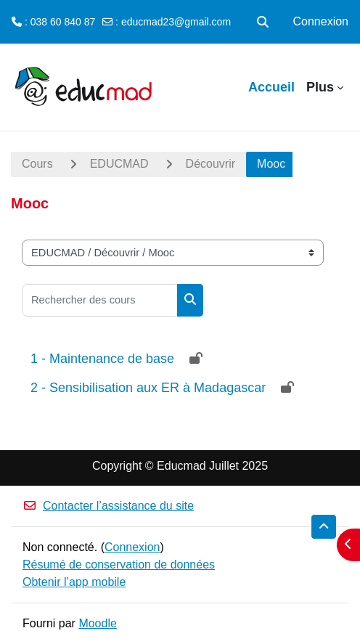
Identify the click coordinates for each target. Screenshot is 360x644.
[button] (263, 22)
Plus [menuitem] (320, 87)
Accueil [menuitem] (271, 87)
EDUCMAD (119, 164)
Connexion (321, 21)
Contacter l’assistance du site (108, 506)
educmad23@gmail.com (176, 22)
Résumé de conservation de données (119, 564)
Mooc (271, 164)
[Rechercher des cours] (100, 300)
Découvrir (210, 164)
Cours (37, 164)
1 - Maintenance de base (102, 359)
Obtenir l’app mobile (74, 582)
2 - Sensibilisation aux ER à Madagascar (148, 388)
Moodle (97, 623)
